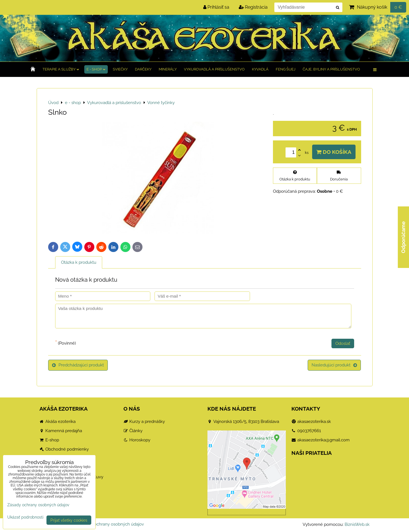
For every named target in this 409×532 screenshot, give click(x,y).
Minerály (168, 69)
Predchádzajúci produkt (78, 365)
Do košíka (334, 152)
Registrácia (253, 7)
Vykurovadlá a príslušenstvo (214, 69)
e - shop (96, 69)
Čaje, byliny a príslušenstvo (331, 69)
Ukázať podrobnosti (25, 517)
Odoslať (343, 343)
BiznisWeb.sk (357, 524)
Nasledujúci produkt (334, 365)
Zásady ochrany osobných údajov (112, 524)
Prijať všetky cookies (69, 520)
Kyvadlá (260, 69)
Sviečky (120, 69)
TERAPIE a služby (61, 69)
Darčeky (143, 69)
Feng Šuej (286, 69)
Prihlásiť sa (216, 7)
